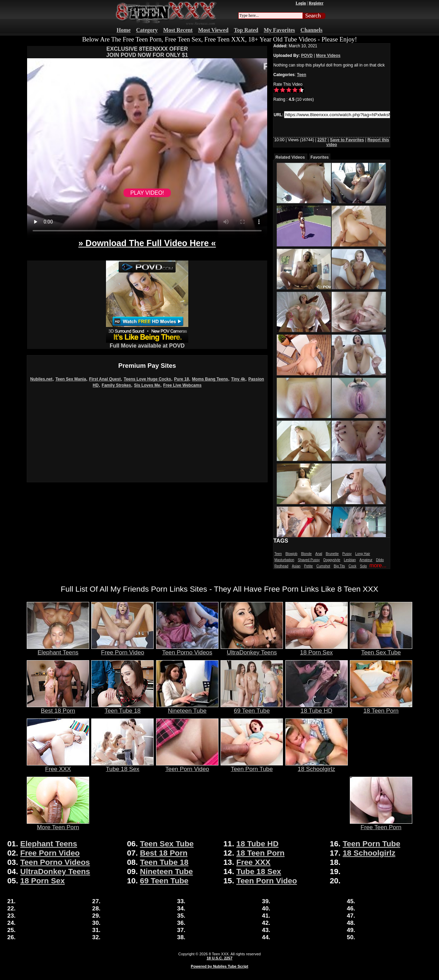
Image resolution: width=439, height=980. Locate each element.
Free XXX (58, 766)
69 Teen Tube (252, 708)
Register (316, 3)
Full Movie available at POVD (147, 343)
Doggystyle (332, 560)
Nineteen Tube (187, 708)
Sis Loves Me (147, 385)
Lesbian (350, 560)
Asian (296, 566)
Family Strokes (116, 385)
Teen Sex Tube (381, 650)
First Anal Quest (105, 379)
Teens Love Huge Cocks (147, 379)
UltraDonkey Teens (252, 650)
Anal (319, 554)
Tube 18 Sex (122, 766)
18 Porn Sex (317, 650)
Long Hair (363, 554)
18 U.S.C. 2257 (219, 958)
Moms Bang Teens (210, 379)
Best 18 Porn (58, 708)
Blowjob (291, 554)
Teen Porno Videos (187, 650)
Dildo (380, 560)
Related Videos (290, 157)
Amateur (366, 560)
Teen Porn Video (187, 766)
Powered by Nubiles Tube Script (219, 966)
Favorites (319, 157)
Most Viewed (213, 30)
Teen (302, 75)
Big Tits (339, 566)
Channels (311, 30)
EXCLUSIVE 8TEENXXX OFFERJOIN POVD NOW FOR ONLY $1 (147, 52)
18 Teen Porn (381, 708)
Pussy (347, 554)
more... (378, 565)
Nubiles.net (41, 379)
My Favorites (279, 30)
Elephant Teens (58, 650)
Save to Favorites (347, 140)
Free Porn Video (122, 650)
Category (147, 30)
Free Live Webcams (182, 385)
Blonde (306, 554)
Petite (309, 566)
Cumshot (323, 566)
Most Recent (178, 30)
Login (301, 3)
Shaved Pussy (309, 560)
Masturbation (284, 560)
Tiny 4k (238, 379)
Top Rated (246, 30)
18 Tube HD (317, 708)
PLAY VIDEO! (147, 193)
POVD (307, 56)
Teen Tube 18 (122, 708)
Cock (352, 566)
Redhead (281, 566)
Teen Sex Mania (71, 379)
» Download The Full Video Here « (147, 243)
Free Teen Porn (381, 824)
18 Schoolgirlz (317, 766)
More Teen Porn (58, 824)
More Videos (328, 56)
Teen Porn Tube (252, 766)
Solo (364, 566)
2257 (322, 140)
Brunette (332, 554)
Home (124, 30)
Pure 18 (182, 379)
